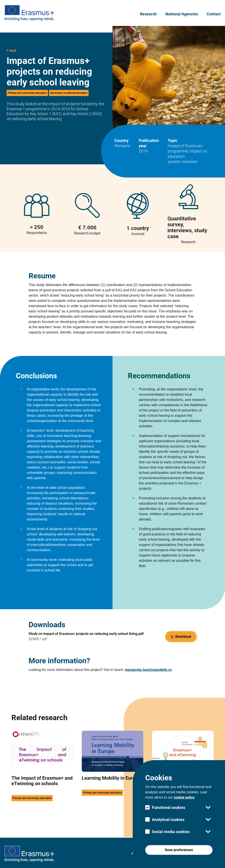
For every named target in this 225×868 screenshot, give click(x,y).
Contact (214, 14)
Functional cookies (169, 807)
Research (148, 14)
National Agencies (182, 14)
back (11, 51)
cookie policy (184, 797)
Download (181, 637)
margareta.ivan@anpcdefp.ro (148, 670)
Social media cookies (171, 832)
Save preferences (179, 850)
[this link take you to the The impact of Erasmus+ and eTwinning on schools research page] (42, 776)
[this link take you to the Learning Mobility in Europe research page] (112, 776)
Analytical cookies (168, 820)
